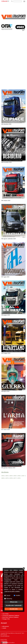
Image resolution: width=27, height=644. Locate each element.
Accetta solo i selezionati (14, 605)
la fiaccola (4, 1)
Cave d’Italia (5, 614)
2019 (7, 478)
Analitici (18, 595)
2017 (15, 478)
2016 (19, 478)
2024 (11, 476)
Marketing (9, 599)
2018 (11, 478)
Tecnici (8, 595)
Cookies (4, 643)
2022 (19, 476)
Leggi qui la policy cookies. (12, 591)
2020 (3, 478)
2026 (3, 476)
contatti (4, 628)
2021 (23, 476)
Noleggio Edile (6, 619)
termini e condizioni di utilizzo (8, 643)
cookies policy (4, 641)
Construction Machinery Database (11, 616)
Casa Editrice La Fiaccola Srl (14, 633)
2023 (15, 476)
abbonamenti (6, 626)
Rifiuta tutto (14, 602)
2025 (7, 476)
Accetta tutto (14, 609)
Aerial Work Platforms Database (10, 617)
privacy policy (4, 640)
